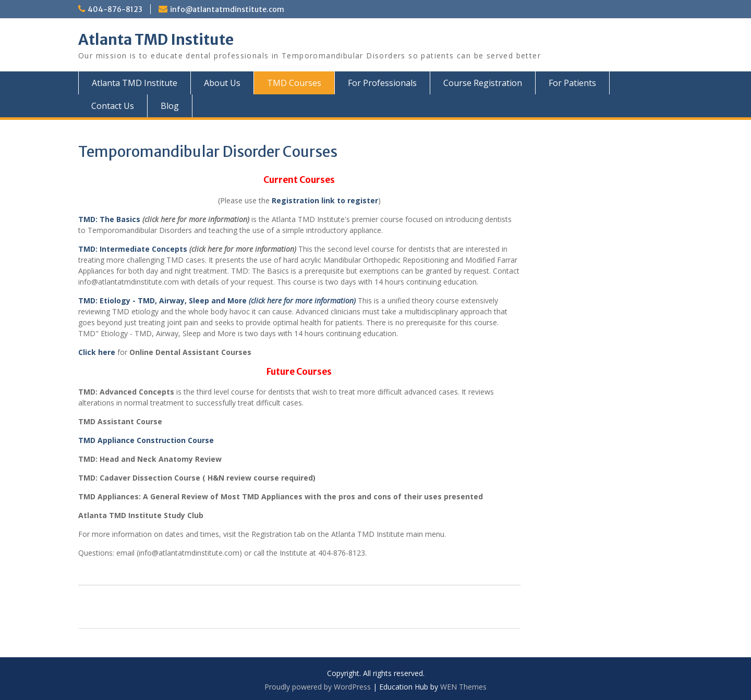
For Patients (572, 83)
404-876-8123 (115, 9)
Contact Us (113, 106)
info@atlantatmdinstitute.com (227, 9)
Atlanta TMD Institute (156, 40)
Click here (97, 352)
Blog (170, 106)
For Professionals (382, 83)
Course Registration (483, 83)
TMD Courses (294, 83)
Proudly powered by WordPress (318, 687)
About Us (222, 83)
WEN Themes (463, 687)
